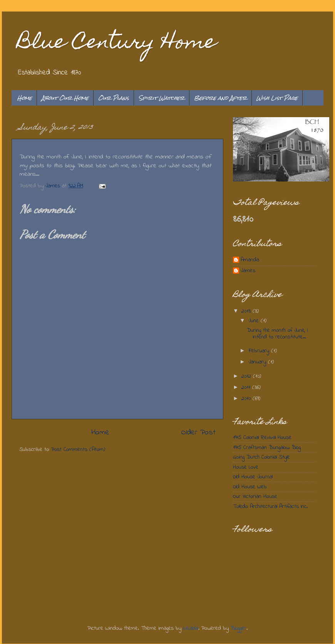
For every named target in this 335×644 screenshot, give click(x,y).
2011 (247, 388)
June (255, 321)
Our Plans (114, 98)
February (260, 351)
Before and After (220, 98)
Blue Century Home (117, 44)
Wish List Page (277, 98)
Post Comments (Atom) (78, 450)
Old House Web (250, 487)
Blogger (239, 628)
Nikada (191, 628)
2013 (247, 311)
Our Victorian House (255, 497)
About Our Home (65, 98)
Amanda (250, 260)
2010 (247, 399)
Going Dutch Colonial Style (261, 457)
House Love (246, 467)
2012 (247, 376)
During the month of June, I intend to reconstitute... (277, 334)
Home (25, 98)
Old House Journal (253, 477)
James (248, 271)
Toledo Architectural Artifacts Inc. (270, 507)
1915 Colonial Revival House (262, 438)
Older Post (198, 432)
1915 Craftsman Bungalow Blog (267, 448)
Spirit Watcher (162, 98)
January (258, 362)
